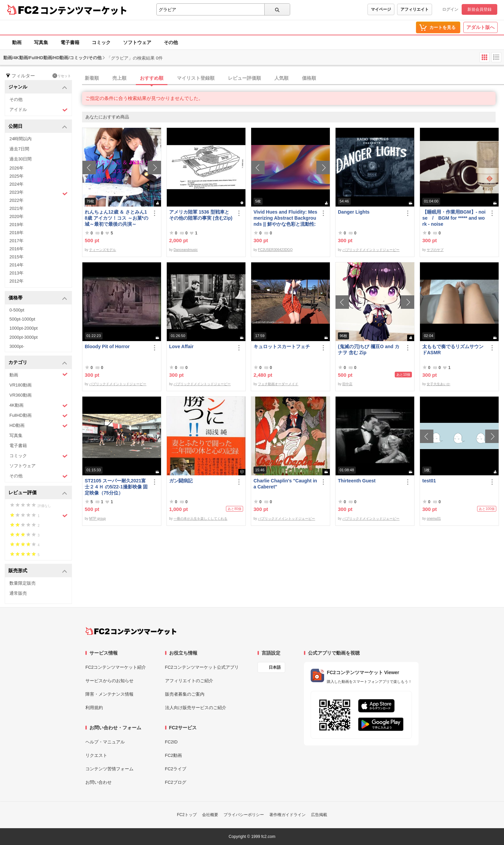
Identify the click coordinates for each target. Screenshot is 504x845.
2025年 (16, 176)
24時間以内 (21, 139)
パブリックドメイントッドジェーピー (371, 250)
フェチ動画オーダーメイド (278, 384)
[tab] (293, 78)
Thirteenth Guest (357, 481)
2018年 (16, 233)
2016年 (16, 249)
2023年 (38, 193)
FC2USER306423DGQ (275, 250)
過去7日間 (19, 149)
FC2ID (171, 742)
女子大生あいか (438, 384)
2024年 (16, 184)
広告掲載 (319, 815)
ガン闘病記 (181, 481)
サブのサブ (435, 250)
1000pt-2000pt (24, 328)
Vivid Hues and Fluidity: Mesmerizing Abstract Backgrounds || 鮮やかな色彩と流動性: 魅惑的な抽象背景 (285, 218)
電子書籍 (70, 42)
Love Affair (181, 346)
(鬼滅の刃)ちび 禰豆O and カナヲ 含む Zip (369, 350)
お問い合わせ (99, 782)
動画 (17, 42)
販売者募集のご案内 (185, 694)
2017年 (16, 241)
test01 (429, 481)
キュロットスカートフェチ (282, 346)
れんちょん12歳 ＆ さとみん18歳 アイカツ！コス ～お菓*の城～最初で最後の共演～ (117, 218)
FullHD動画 (38, 416)
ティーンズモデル (103, 250)
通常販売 (18, 593)
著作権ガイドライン (287, 815)
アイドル (38, 110)
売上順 (119, 78)
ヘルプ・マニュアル (105, 742)
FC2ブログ (176, 782)
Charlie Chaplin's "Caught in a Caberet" (285, 484)
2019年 (16, 225)
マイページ (381, 9)
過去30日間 (21, 159)
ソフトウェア (137, 42)
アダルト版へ (480, 27)
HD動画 (38, 426)
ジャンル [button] (38, 87)
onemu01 (434, 519)
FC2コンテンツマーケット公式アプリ (202, 667)
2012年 (16, 281)
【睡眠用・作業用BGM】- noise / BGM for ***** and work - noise (454, 218)
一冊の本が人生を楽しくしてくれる (200, 519)
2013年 (16, 273)
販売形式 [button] (38, 571)
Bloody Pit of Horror (107, 346)
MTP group (97, 519)
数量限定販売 (23, 583)
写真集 (41, 42)
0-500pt (17, 310)
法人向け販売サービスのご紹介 (196, 708)
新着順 (92, 78)
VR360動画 (21, 395)
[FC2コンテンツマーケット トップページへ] (131, 631)
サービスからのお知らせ (109, 681)
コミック (101, 42)
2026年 (16, 168)
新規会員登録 (479, 9)
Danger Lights (354, 212)
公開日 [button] (38, 127)
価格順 (309, 78)
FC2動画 (174, 755)
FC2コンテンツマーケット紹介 (116, 667)
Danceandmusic (186, 250)
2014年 (16, 265)
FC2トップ (187, 815)
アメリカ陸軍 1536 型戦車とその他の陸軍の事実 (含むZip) (201, 215)
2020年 (16, 216)
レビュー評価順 (244, 78)
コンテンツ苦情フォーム (109, 769)
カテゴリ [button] (38, 363)
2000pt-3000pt (24, 337)
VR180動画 (21, 385)
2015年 (16, 257)
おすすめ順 (152, 78)
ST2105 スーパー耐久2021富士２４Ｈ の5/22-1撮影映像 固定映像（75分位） (116, 487)
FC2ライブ (176, 769)
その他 (171, 42)
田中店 (347, 384)
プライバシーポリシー (244, 815)
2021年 (16, 208)
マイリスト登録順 (196, 78)
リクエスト (96, 755)
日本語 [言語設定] (275, 667)
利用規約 (94, 708)
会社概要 (210, 815)
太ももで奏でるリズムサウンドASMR (453, 350)
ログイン (450, 9)
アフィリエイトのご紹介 (189, 681)
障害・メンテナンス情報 (109, 694)
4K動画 (38, 406)
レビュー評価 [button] (38, 493)
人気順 (281, 78)
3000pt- (17, 346)
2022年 (16, 200)
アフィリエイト (415, 9)
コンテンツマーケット (84, 10)
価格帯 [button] (38, 298)
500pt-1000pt (22, 319)
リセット (62, 76)
